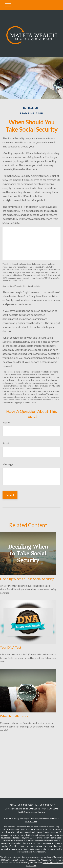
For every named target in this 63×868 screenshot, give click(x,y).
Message (8, 464)
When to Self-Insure (14, 716)
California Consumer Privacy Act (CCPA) (25, 860)
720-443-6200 (25, 805)
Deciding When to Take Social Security (27, 579)
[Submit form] (10, 495)
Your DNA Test (11, 647)
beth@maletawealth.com (32, 812)
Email (6, 443)
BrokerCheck (31, 821)
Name (6, 422)
